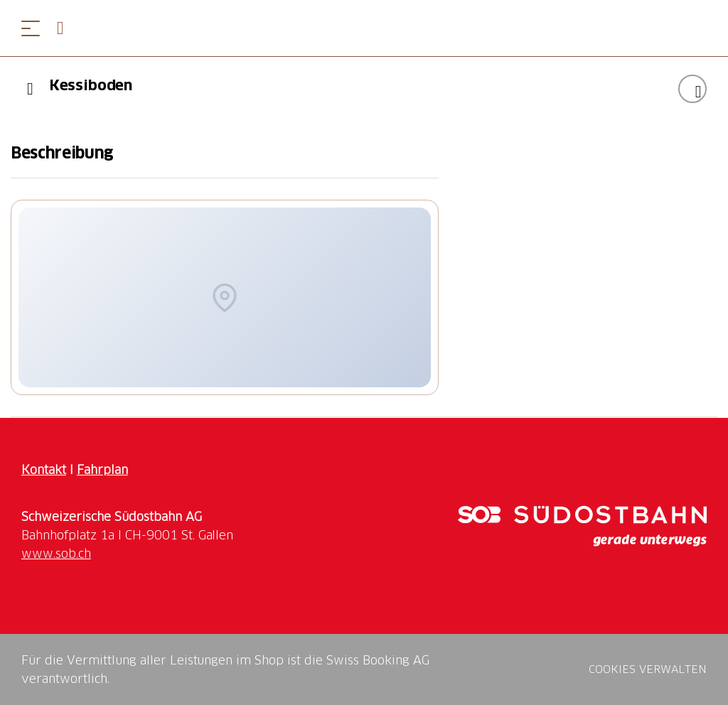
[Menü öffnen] (31, 28)
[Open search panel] (66, 28)
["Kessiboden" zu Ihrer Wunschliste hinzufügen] (692, 89)
